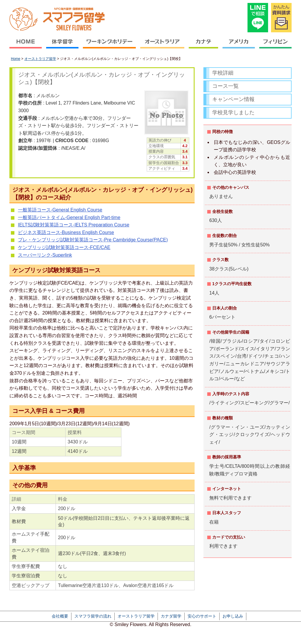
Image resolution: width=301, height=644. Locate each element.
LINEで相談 (258, 18)
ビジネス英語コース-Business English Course (66, 232)
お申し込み (233, 616)
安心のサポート (202, 616)
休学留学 (62, 46)
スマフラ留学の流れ (93, 616)
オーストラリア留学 (40, 59)
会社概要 (60, 616)
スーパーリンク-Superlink (45, 255)
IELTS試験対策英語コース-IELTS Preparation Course (74, 225)
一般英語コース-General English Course (60, 210)
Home (16, 59)
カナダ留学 (171, 616)
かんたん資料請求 (281, 18)
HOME (27, 46)
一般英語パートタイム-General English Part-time (69, 217)
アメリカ (239, 46)
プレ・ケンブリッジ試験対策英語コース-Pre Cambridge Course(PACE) (93, 240)
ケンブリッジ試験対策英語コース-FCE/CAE (64, 247)
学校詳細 (223, 73)
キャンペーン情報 (233, 99)
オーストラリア (162, 46)
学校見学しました (233, 112)
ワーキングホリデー (109, 46)
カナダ (204, 46)
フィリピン (275, 46)
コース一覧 (225, 86)
